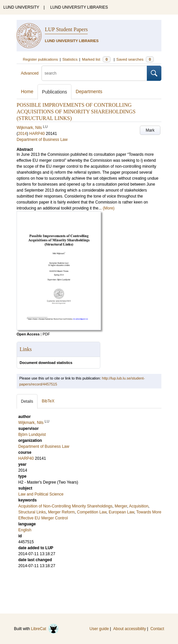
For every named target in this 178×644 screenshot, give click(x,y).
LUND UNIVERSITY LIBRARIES (79, 7)
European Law (121, 512)
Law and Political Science (41, 494)
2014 (22, 134)
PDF (46, 334)
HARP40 (37, 134)
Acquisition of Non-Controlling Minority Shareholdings (65, 506)
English (25, 530)
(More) (109, 208)
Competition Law (92, 512)
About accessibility (130, 629)
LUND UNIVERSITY (21, 7)
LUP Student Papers (66, 29)
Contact (157, 629)
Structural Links (32, 512)
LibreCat (45, 629)
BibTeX (48, 401)
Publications (54, 92)
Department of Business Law (42, 140)
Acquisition (139, 506)
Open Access (28, 334)
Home (27, 91)
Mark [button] (150, 130)
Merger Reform (61, 512)
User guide (99, 629)
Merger (121, 506)
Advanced (30, 73)
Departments (89, 91)
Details (27, 401)
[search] (94, 73)
